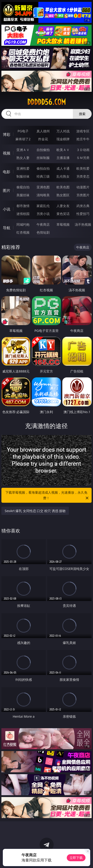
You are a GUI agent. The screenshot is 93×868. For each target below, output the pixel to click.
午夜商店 (43, 224)
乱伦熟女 (63, 176)
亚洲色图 (43, 187)
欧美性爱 (83, 168)
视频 (7, 153)
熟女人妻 (23, 158)
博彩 (7, 134)
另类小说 (43, 214)
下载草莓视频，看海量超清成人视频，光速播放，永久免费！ (47, 495)
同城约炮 (23, 224)
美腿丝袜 (23, 195)
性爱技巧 (83, 214)
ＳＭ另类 (83, 158)
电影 (7, 172)
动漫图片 (83, 187)
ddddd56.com (46, 102)
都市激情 (23, 206)
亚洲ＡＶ (23, 150)
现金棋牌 (63, 139)
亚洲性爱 (23, 168)
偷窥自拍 (23, 187)
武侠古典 (83, 206)
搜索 (82, 114)
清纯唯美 (43, 195)
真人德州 (43, 131)
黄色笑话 (63, 214)
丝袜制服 (43, 158)
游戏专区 (83, 131)
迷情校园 (23, 214)
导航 (7, 228)
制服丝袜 (23, 176)
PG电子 (23, 131)
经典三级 (43, 176)
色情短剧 (43, 232)
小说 (7, 209)
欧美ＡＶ (63, 150)
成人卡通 (63, 168)
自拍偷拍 (43, 150)
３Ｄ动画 (83, 150)
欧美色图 (63, 187)
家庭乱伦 (43, 206)
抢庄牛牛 (83, 139)
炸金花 (43, 139)
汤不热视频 (83, 224)
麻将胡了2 (23, 139)
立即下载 (76, 858)
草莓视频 (63, 224)
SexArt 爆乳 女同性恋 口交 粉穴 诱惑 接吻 (35, 511)
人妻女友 (63, 206)
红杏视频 (23, 232)
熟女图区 (63, 195)
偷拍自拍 (43, 168)
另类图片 (83, 195)
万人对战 (63, 131)
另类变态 (83, 176)
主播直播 (63, 158)
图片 (7, 190)
